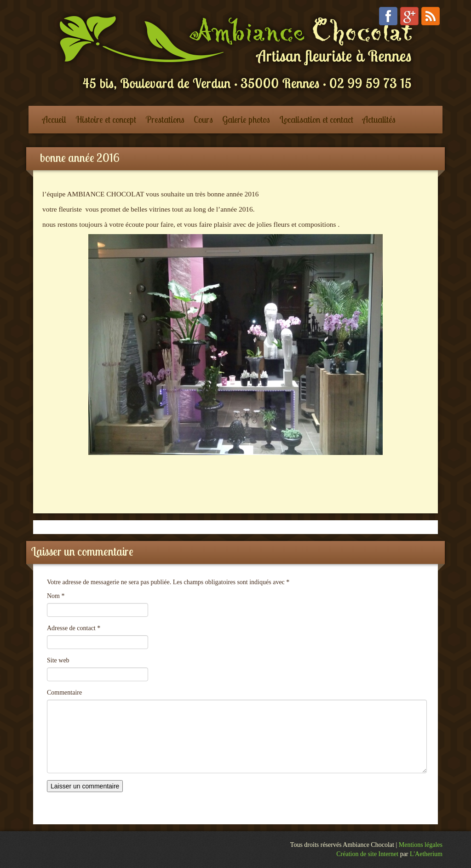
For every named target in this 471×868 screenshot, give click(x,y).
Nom (56, 596)
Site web (58, 660)
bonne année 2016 (80, 158)
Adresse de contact (74, 628)
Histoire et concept (106, 119)
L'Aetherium (426, 854)
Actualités (379, 119)
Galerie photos (246, 119)
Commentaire (64, 693)
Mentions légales (421, 845)
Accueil (54, 119)
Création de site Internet (367, 854)
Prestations (165, 119)
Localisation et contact (316, 119)
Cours (203, 119)
